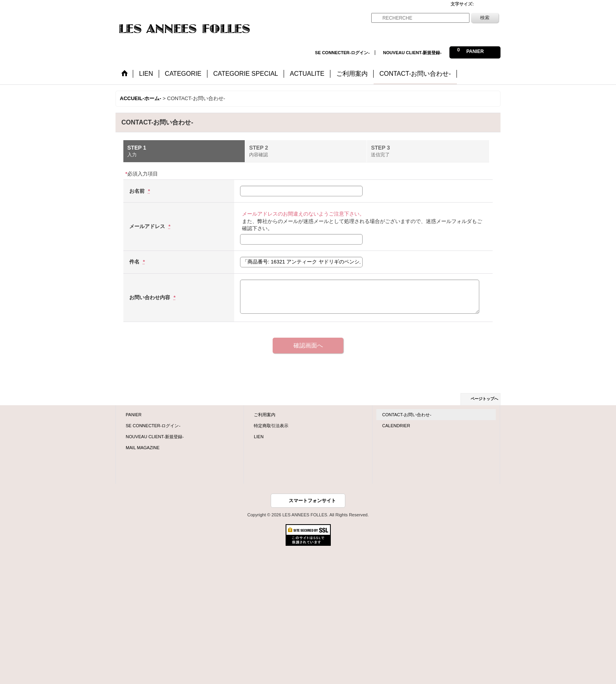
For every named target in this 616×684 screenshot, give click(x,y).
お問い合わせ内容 (150, 297)
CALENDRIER (396, 426)
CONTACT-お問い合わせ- (407, 415)
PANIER (134, 415)
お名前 (138, 191)
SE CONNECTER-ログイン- (342, 53)
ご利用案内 (265, 415)
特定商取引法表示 (271, 426)
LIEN (259, 437)
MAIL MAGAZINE (143, 448)
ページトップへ (484, 399)
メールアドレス (148, 226)
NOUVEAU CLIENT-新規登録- (412, 53)
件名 (135, 262)
